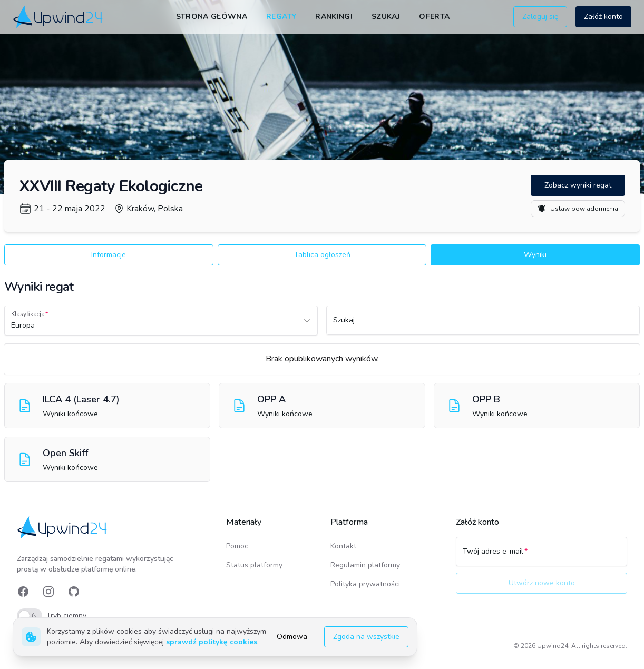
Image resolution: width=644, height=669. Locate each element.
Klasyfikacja (28, 314)
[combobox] (12, 326)
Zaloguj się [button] (540, 17)
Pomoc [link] (237, 546)
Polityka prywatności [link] (365, 584)
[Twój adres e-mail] (541, 556)
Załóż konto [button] (603, 17)
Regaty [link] (281, 17)
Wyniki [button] (535, 255)
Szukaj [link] (386, 17)
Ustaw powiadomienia (578, 209)
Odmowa (292, 637)
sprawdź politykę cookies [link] (212, 642)
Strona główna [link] (212, 17)
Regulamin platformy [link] (365, 565)
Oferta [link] (434, 17)
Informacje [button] (109, 255)
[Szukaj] (483, 325)
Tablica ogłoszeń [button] (322, 255)
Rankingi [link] (334, 17)
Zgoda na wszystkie (366, 637)
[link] (59, 17)
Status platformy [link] (254, 565)
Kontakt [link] (343, 546)
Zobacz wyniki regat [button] (578, 185)
